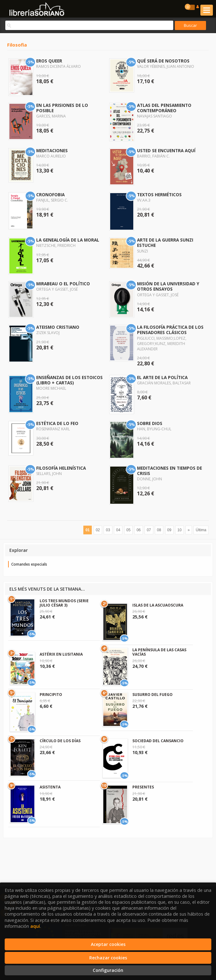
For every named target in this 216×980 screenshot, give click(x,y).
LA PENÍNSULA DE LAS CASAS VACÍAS (159, 652)
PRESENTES (143, 787)
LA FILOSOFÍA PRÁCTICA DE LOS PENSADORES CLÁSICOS (170, 330)
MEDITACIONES (52, 150)
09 (169, 530)
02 (98, 530)
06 (138, 530)
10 (179, 530)
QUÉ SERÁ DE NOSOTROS (163, 61)
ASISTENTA (50, 787)
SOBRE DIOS (150, 423)
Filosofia (17, 45)
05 (128, 530)
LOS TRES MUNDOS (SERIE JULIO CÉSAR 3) (64, 603)
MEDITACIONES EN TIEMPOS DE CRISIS (169, 471)
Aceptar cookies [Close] (108, 944)
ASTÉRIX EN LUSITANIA (61, 654)
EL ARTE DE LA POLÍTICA (162, 377)
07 (149, 530)
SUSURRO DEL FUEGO (152, 695)
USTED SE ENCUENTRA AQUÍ (166, 150)
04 (118, 530)
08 (159, 530)
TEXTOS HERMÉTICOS (159, 195)
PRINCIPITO (51, 695)
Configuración (108, 970)
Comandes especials (29, 564)
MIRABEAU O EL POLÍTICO (63, 284)
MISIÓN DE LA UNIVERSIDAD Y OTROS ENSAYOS (168, 286)
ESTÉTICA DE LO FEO (57, 423)
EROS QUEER (49, 61)
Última (201, 530)
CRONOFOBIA (50, 195)
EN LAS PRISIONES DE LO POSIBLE (62, 108)
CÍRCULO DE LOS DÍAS (60, 741)
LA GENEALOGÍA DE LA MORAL (68, 240)
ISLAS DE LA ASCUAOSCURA (158, 605)
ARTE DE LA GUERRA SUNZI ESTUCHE (165, 242)
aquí (35, 926)
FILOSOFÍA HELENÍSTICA (61, 468)
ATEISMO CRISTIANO (58, 327)
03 (108, 530)
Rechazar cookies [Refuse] (108, 958)
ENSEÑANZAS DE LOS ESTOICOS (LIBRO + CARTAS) (69, 380)
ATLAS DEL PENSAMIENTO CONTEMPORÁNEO (164, 108)
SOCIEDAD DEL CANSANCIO (158, 741)
